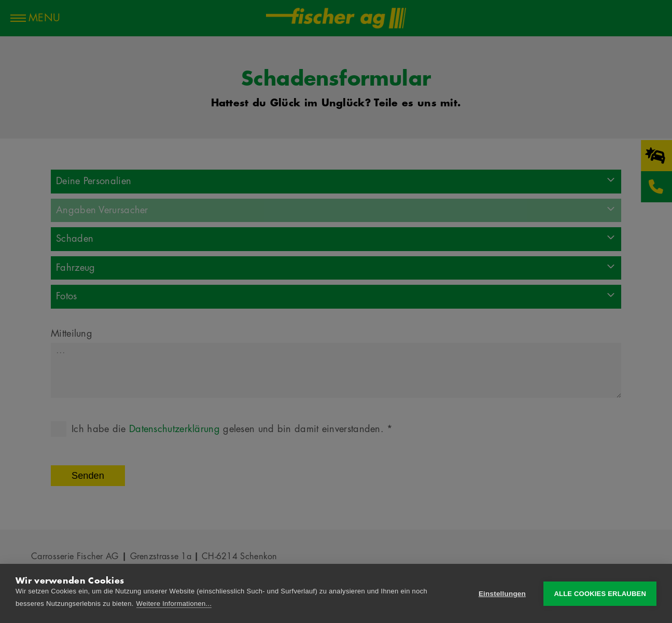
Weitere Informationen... (174, 604)
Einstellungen (502, 594)
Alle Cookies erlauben (600, 594)
